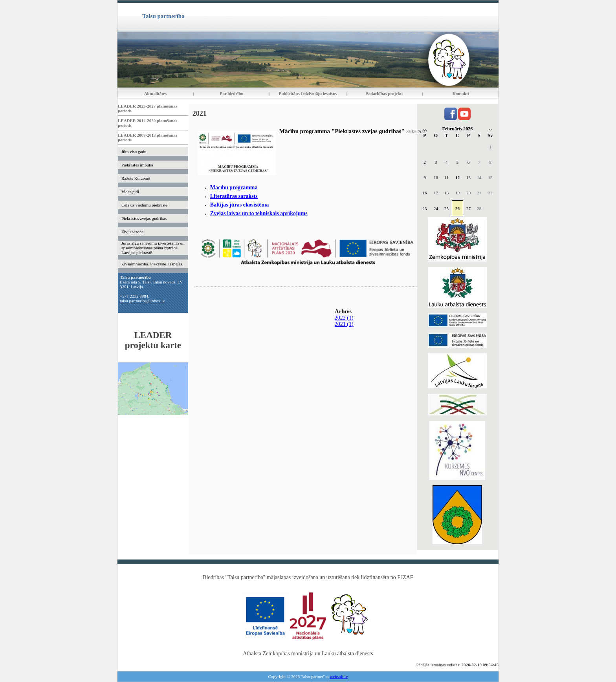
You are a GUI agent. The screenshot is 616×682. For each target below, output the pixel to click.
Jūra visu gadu (134, 152)
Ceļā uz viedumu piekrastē (144, 205)
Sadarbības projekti (384, 93)
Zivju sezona (133, 232)
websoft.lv (339, 677)
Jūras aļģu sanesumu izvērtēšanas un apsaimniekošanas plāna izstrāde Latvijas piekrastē (153, 248)
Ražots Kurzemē (136, 178)
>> (490, 130)
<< (424, 130)
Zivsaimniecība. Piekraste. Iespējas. (152, 264)
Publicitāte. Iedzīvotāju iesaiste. (308, 93)
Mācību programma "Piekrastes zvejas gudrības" (342, 131)
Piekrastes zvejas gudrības (144, 218)
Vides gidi (130, 192)
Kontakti (461, 93)
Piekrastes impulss (137, 165)
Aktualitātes (155, 93)
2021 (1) (344, 324)
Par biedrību (232, 93)
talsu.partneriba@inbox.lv (142, 301)
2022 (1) (344, 318)
